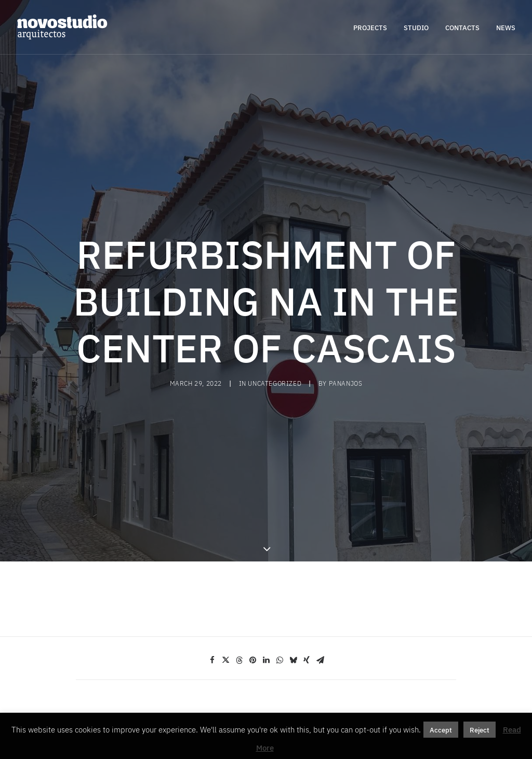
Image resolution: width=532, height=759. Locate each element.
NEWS (506, 27)
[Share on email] (320, 607)
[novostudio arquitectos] (62, 27)
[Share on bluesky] (293, 607)
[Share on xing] (307, 607)
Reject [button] (480, 730)
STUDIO (416, 27)
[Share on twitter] (225, 607)
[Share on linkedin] (266, 607)
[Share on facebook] (212, 607)
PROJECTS (370, 27)
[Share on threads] (239, 607)
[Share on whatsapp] (280, 607)
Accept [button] (441, 730)
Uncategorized (275, 357)
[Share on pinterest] (252, 607)
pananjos (346, 357)
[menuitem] (374, 27)
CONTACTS (462, 27)
